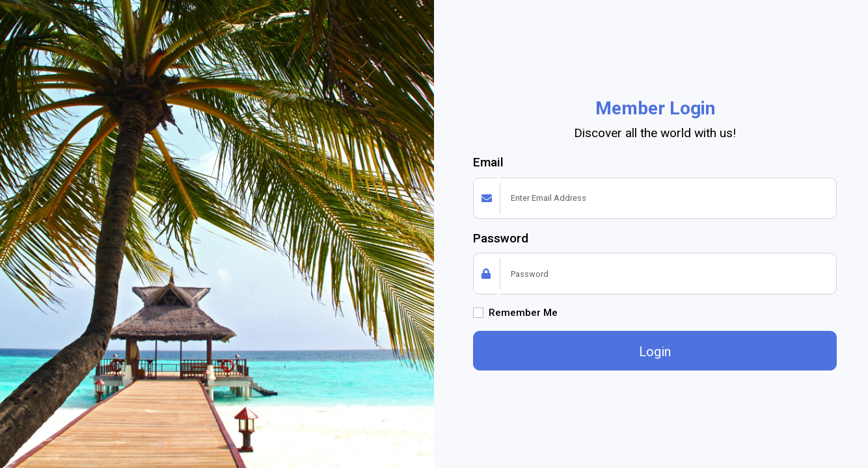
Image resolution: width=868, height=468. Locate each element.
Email (488, 162)
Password (501, 238)
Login (655, 352)
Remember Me (523, 313)
